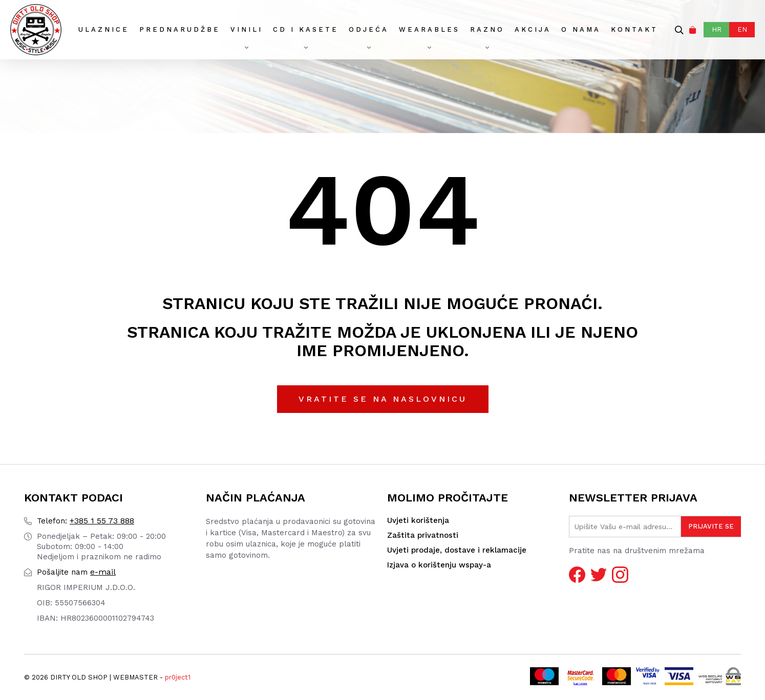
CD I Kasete (306, 29)
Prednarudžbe (180, 29)
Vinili (247, 29)
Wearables (429, 29)
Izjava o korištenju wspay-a (439, 565)
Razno (487, 29)
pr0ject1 (178, 677)
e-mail (76, 572)
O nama (581, 29)
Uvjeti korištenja (418, 520)
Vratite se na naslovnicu (383, 399)
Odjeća (369, 29)
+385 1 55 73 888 (86, 521)
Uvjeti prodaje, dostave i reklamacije (457, 550)
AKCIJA (533, 29)
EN (742, 29)
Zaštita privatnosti (423, 535)
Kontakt (634, 29)
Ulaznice (104, 29)
